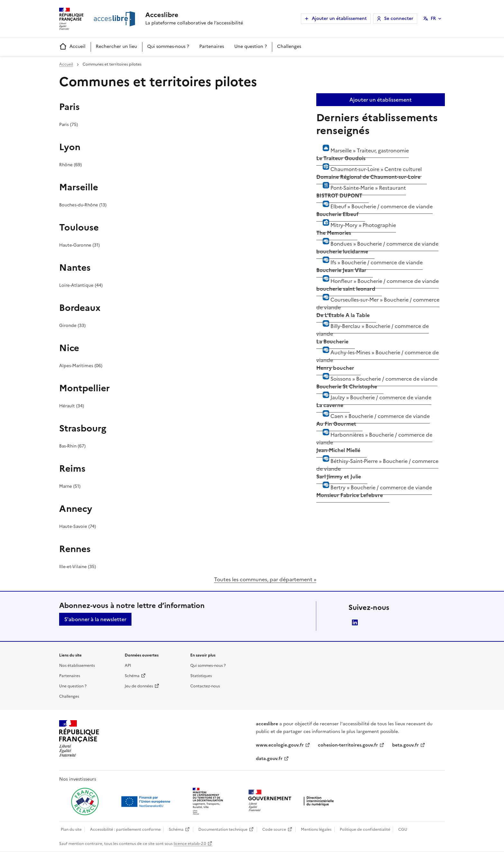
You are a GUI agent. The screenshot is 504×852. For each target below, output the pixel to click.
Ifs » (369, 265)
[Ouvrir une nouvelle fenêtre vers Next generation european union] (147, 802)
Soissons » (377, 382)
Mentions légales (316, 829)
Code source (274, 829)
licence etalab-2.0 (190, 844)
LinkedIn (355, 622)
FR (433, 18)
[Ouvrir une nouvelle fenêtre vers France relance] (85, 802)
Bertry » (374, 490)
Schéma (132, 676)
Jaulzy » (374, 400)
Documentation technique (223, 829)
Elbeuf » (374, 209)
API (128, 666)
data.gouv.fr (269, 759)
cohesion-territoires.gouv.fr (348, 745)
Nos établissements (77, 666)
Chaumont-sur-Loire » (369, 172)
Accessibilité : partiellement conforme (125, 829)
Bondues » (377, 247)
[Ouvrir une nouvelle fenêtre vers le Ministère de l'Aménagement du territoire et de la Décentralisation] (208, 802)
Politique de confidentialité (365, 829)
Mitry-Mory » (356, 228)
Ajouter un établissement (339, 18)
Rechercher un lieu (116, 46)
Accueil (72, 47)
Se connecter (399, 18)
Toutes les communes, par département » (265, 579)
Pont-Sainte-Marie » (361, 191)
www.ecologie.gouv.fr (280, 745)
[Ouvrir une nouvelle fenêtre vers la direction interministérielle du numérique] (292, 801)
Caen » (373, 419)
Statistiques (201, 676)
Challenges (289, 46)
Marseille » (363, 153)
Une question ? (251, 46)
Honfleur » (378, 284)
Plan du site (71, 829)
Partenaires (212, 46)
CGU (403, 829)
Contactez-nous (205, 686)
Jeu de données (139, 686)
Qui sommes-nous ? (168, 46)
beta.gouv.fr (405, 745)
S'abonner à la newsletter (95, 619)
